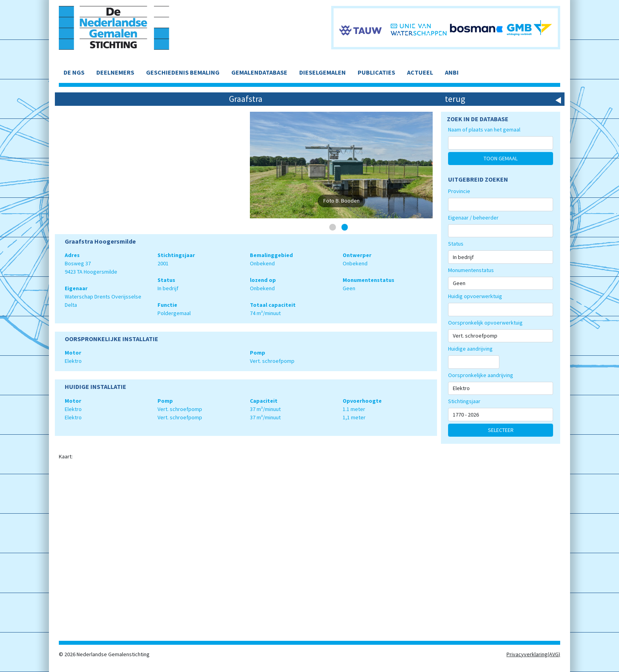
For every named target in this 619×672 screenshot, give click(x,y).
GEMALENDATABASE (259, 72)
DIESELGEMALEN (323, 72)
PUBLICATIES (376, 72)
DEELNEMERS (115, 72)
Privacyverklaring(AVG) (533, 654)
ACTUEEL (420, 72)
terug (455, 99)
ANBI (452, 72)
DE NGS (74, 72)
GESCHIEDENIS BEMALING (183, 72)
